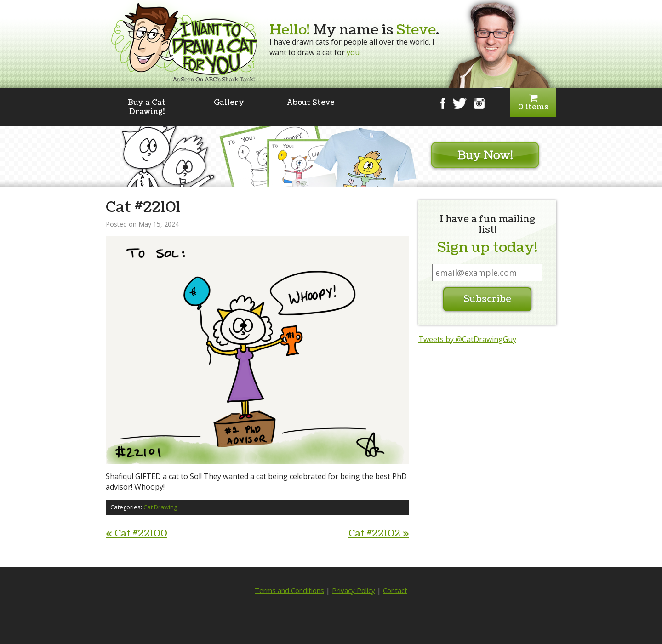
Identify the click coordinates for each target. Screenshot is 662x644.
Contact (395, 590)
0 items (533, 103)
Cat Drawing (160, 507)
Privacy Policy (354, 590)
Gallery (229, 103)
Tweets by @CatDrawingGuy (467, 339)
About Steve (311, 103)
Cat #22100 (137, 534)
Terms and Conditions (289, 590)
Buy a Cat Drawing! (147, 107)
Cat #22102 (379, 534)
